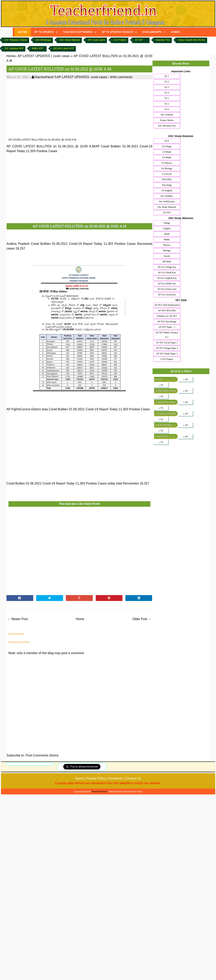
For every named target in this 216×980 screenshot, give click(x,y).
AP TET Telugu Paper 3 (167, 348)
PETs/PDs (167, 179)
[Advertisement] (76, 109)
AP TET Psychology (167, 322)
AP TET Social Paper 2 (167, 343)
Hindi (167, 234)
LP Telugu (167, 146)
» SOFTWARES (164, 425)
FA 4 (167, 93)
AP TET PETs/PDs (167, 311)
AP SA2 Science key (167, 289)
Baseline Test (163, 40)
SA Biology (167, 168)
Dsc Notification (167, 202)
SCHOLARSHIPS (152, 32)
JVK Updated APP (14, 48)
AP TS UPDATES (44, 32)
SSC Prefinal (167, 115)
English (167, 228)
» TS (161, 385)
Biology (167, 251)
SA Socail (167, 174)
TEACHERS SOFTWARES (78, 32)
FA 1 (167, 76)
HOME (23, 32)
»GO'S (159, 379)
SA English (167, 190)
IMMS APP (37, 48)
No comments (123, 77)
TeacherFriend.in (99, 791)
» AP (186, 379)
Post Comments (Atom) (42, 755)
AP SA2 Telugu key (167, 267)
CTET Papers (167, 359)
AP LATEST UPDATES (73, 77)
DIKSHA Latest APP (63, 48)
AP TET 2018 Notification (167, 305)
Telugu (167, 223)
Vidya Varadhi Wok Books (192, 40)
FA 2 (167, 82)
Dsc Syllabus (167, 196)
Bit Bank (167, 262)
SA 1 (167, 98)
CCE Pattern (120, 40)
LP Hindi (167, 152)
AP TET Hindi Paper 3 (167, 354)
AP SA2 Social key (167, 295)
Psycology (167, 185)
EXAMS (175, 32)
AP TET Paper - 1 (167, 327)
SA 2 (167, 104)
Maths (167, 239)
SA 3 (167, 109)
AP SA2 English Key (167, 278)
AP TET (167, 213)
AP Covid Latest (97, 40)
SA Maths (167, 157)
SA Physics (167, 163)
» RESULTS (161, 436)
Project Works (167, 120)
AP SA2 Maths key (167, 284)
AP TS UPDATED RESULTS (117, 32)
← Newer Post (18, 619)
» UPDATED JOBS (165, 402)
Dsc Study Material (167, 207)
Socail (167, 256)
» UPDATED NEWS (166, 391)
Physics (167, 245)
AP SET (139, 40)
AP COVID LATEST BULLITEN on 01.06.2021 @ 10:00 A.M (60, 69)
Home (80, 619)
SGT (167, 141)
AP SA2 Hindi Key (167, 273)
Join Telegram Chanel (16, 40)
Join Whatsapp (43, 40)
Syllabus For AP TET (167, 316)
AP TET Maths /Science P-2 (167, 335)
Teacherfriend (42, 77)
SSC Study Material (69, 40)
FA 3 (167, 87)
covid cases (99, 77)
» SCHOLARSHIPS (165, 414)
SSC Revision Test (167, 126)
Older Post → (142, 619)
